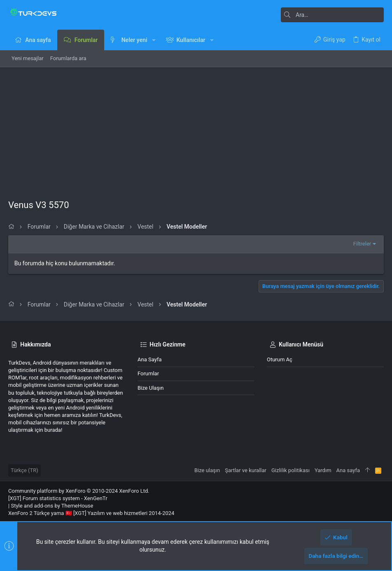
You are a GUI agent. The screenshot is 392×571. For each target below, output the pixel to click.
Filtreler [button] (362, 244)
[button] (154, 40)
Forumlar (148, 373)
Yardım (323, 470)
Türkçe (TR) (24, 470)
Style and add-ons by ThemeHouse (52, 506)
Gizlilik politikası (290, 470)
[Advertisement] (196, 129)
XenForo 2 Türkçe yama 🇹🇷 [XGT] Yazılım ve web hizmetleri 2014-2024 (91, 513)
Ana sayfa (149, 359)
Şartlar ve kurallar (246, 470)
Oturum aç (280, 359)
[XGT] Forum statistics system (58, 498)
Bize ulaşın (151, 388)
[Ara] (332, 15)
